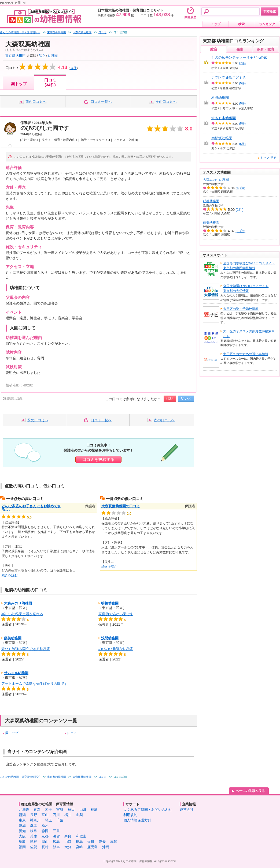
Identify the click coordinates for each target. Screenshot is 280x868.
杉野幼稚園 (220, 98)
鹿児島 (92, 847)
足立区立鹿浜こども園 (229, 78)
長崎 (45, 847)
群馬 (34, 826)
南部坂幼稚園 (222, 138)
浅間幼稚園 (110, 638)
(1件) (240, 210)
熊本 (56, 847)
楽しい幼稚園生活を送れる (22, 614)
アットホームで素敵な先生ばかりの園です (34, 684)
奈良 (68, 836)
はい (170, 398)
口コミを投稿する (98, 459)
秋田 (71, 809)
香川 (91, 842)
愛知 (22, 831)
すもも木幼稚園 (224, 118)
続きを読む (10, 575)
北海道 (24, 809)
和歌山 (81, 836)
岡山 (45, 842)
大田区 (21, 56)
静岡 (45, 831)
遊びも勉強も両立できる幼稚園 (26, 649)
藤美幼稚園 (13, 638)
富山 (45, 815)
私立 (42, 56)
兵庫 (34, 836)
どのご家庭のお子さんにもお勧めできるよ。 (31, 508)
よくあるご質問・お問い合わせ (148, 809)
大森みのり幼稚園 (18, 603)
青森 (37, 809)
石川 (56, 815)
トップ (216, 24)
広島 (56, 842)
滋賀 (56, 836)
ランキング (267, 24)
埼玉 (49, 820)
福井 (68, 815)
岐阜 (34, 831)
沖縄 (106, 847)
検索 (241, 24)
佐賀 (34, 847)
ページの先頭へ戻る (250, 791)
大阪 (22, 836)
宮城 (60, 809)
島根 (34, 842)
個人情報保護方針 (137, 820)
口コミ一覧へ (101, 102)
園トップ (19, 84)
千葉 (60, 820)
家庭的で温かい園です (116, 614)
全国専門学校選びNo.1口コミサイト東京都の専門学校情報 (249, 266)
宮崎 (79, 847)
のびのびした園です (45, 128)
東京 (22, 820)
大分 (68, 847)
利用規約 (130, 815)
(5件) (242, 83)
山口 (68, 842)
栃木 (45, 826)
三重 (56, 831)
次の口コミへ (166, 102)
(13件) (241, 231)
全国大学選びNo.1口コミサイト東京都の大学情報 (246, 288)
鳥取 (22, 842)
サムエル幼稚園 (16, 673)
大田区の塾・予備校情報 (241, 309)
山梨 (79, 815)
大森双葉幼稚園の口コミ (121, 506)
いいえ (186, 398)
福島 (94, 809)
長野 (34, 815)
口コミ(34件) (50, 82)
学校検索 (270, 12)
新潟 (22, 815)
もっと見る (268, 158)
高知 (114, 842)
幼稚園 (53, 56)
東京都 (10, 56)
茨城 (22, 826)
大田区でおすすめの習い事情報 (246, 354)
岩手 (49, 809)
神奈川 (35, 820)
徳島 (79, 842)
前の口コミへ (36, 102)
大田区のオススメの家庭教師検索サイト (249, 334)
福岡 (22, 847)
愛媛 (102, 842)
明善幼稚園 (110, 603)
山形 (83, 809)
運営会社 (187, 809)
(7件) (242, 63)
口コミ (72, 733)
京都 (45, 836)
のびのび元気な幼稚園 (116, 649)
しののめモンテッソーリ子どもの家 (239, 57)
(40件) (241, 188)
